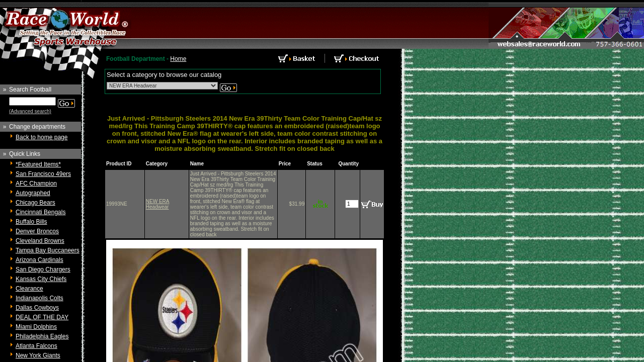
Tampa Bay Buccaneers (48, 250)
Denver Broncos (37, 231)
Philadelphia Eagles (42, 336)
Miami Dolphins (36, 327)
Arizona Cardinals (39, 260)
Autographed (33, 193)
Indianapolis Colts (39, 298)
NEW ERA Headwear (158, 204)
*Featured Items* (38, 164)
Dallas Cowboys (37, 308)
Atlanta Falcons (36, 346)
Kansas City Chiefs (41, 279)
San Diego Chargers (43, 269)
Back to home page (42, 137)
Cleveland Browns (40, 241)
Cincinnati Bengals (41, 212)
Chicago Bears (35, 203)
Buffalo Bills (31, 222)
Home (178, 59)
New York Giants (38, 355)
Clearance (29, 289)
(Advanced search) (30, 111)
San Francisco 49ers (43, 174)
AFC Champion (36, 184)
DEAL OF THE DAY (42, 317)
